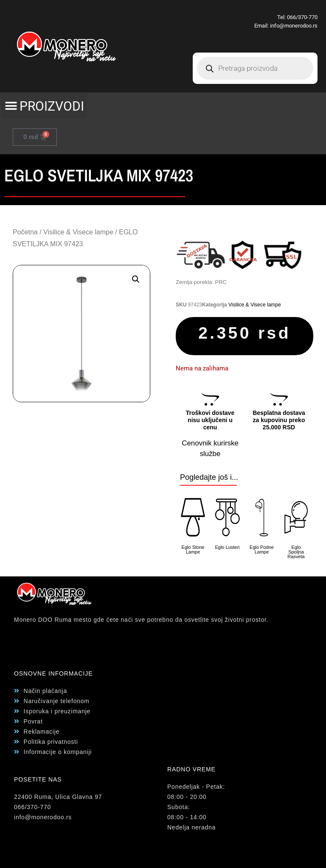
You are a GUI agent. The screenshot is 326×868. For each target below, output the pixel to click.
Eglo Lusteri (227, 547)
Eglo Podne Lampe (262, 549)
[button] (44, 106)
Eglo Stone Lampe (193, 549)
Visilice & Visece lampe (78, 232)
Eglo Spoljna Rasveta (296, 552)
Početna (25, 232)
